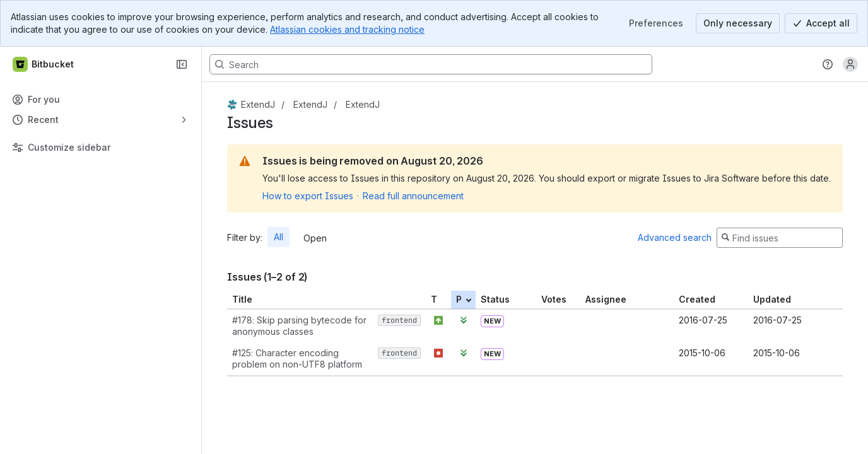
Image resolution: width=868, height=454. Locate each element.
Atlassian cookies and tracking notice (347, 29)
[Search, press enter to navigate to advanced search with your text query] (431, 64)
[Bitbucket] (44, 64)
